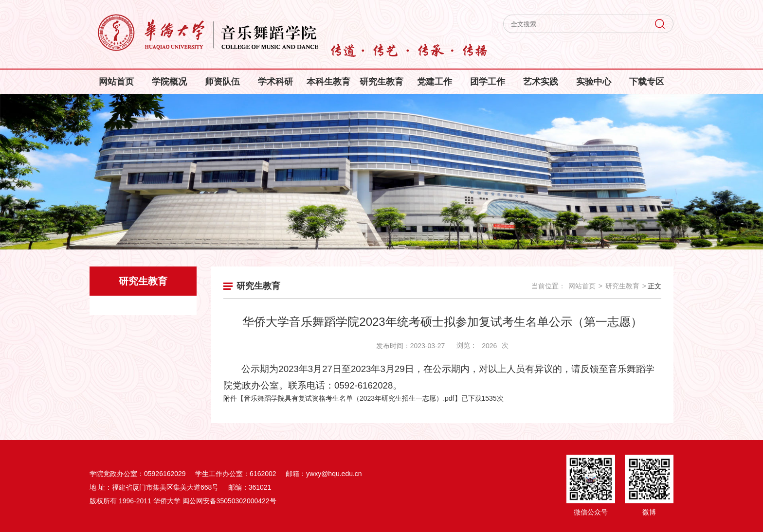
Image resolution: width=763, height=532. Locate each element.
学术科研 (275, 82)
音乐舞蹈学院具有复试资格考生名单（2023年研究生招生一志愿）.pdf (349, 398)
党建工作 (435, 82)
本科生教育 (328, 82)
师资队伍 (222, 82)
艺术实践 (541, 82)
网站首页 (116, 82)
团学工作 (488, 82)
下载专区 (647, 82)
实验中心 (594, 82)
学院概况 (169, 82)
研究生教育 (381, 82)
